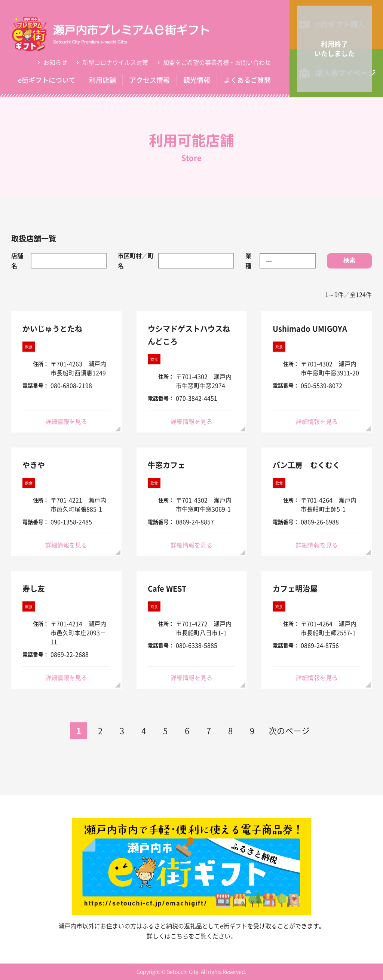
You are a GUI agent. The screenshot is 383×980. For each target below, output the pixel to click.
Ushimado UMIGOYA (310, 329)
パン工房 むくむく (306, 465)
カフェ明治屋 (295, 588)
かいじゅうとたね (52, 329)
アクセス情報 (150, 80)
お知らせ (55, 62)
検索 (349, 260)
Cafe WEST (167, 588)
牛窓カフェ (166, 465)
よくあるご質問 (247, 80)
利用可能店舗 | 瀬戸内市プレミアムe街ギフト (122, 34)
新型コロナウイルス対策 (115, 62)
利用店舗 (102, 80)
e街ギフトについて (47, 80)
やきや (34, 465)
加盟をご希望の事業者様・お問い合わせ (217, 62)
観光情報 (197, 80)
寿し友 (34, 588)
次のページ (289, 730)
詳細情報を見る (66, 421)
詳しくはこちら (168, 936)
